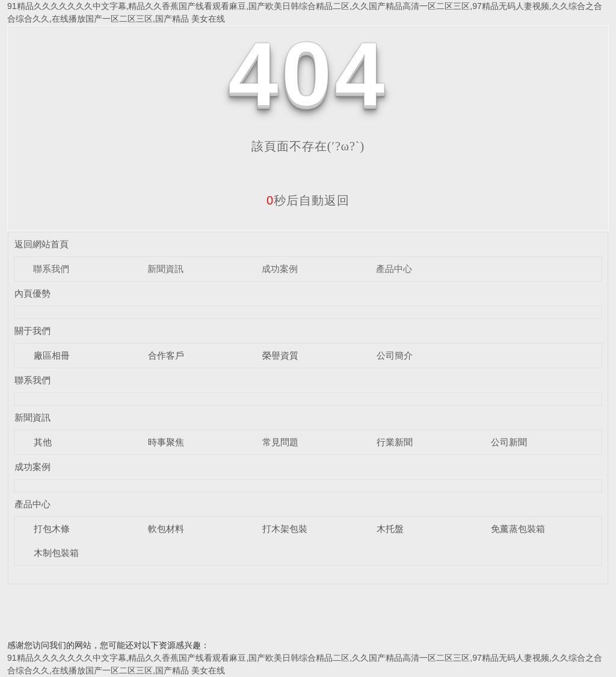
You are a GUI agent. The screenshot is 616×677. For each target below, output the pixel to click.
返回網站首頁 (42, 244)
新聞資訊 (165, 269)
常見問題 (280, 442)
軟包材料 (166, 529)
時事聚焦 (166, 442)
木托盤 (390, 529)
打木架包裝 (285, 529)
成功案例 (280, 269)
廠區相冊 (52, 355)
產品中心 (394, 269)
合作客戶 (166, 355)
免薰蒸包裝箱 (518, 529)
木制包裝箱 (56, 553)
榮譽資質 (280, 355)
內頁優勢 (32, 293)
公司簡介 (395, 355)
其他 (43, 442)
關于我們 (32, 331)
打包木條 (52, 529)
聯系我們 (51, 269)
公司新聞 (509, 442)
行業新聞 (395, 442)
